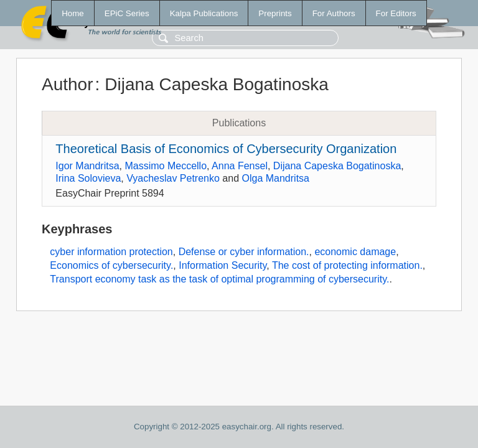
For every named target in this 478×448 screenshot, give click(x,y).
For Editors (396, 13)
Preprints (275, 13)
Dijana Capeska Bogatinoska (337, 166)
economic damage (355, 252)
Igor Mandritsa (87, 166)
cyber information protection (111, 252)
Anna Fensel (240, 166)
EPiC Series (127, 13)
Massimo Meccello (166, 166)
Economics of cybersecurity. (111, 265)
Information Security (223, 265)
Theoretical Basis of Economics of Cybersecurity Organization (226, 149)
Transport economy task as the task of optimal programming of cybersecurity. (219, 279)
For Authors (334, 13)
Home (73, 13)
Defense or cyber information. (244, 252)
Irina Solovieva (88, 178)
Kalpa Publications (204, 13)
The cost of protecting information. (347, 265)
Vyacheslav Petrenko (173, 178)
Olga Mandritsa (275, 178)
